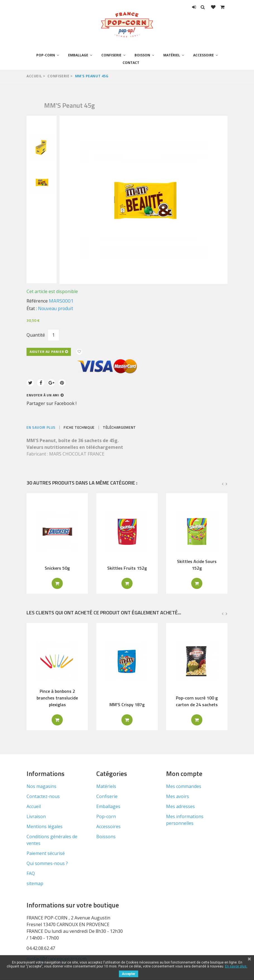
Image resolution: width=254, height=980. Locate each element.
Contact (131, 63)
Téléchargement (119, 427)
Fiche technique (79, 427)
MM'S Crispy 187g (127, 705)
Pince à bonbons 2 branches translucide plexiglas (57, 698)
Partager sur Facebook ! (51, 403)
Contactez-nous (43, 796)
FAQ (31, 873)
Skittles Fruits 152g (127, 568)
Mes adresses (180, 806)
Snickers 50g (57, 568)
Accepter (129, 974)
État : (32, 308)
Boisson (142, 55)
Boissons (106, 837)
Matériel (172, 55)
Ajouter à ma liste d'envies (79, 352)
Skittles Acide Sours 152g (197, 565)
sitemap (35, 883)
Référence (37, 301)
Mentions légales (45, 826)
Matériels (106, 786)
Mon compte (184, 773)
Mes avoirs (178, 796)
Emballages (108, 806)
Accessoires (108, 826)
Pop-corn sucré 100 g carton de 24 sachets (197, 701)
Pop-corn (46, 55)
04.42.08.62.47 (41, 948)
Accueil (34, 76)
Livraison (36, 816)
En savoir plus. (236, 966)
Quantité (36, 335)
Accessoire (203, 55)
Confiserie (111, 55)
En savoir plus (41, 427)
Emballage (78, 55)
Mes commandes (184, 786)
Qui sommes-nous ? (47, 863)
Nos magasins (41, 786)
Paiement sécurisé (46, 853)
